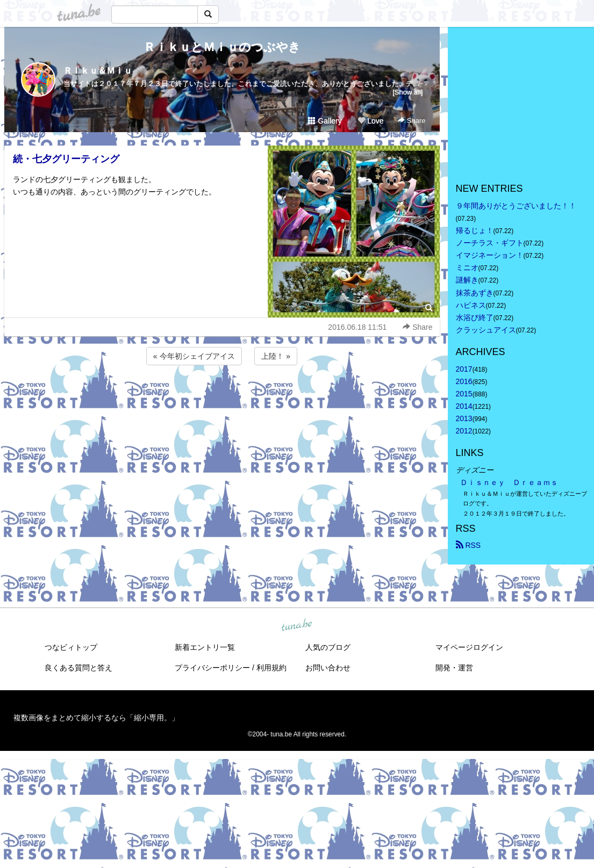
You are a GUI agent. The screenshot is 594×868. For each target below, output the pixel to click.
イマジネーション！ (490, 255)
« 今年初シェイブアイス (194, 356)
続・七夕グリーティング (66, 159)
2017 (464, 369)
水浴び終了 (475, 317)
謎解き (467, 280)
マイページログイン (469, 647)
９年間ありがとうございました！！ (516, 206)
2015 (464, 394)
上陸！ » (276, 356)
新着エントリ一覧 (205, 647)
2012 (464, 431)
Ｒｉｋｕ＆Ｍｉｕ (98, 71)
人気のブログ (328, 647)
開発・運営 (454, 668)
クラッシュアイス (486, 330)
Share (411, 121)
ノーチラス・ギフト (490, 243)
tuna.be (297, 625)
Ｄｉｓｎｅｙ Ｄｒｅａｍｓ (509, 482)
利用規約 (271, 668)
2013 (464, 418)
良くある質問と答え (78, 668)
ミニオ (467, 267)
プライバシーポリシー (212, 668)
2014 (464, 406)
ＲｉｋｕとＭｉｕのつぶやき (222, 47)
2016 (464, 381)
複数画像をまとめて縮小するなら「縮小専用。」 (96, 718)
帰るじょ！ (475, 230)
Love (370, 121)
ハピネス (471, 305)
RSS (468, 545)
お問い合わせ (328, 668)
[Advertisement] (222, 396)
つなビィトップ (71, 647)
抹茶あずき (475, 293)
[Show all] (407, 92)
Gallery (325, 121)
